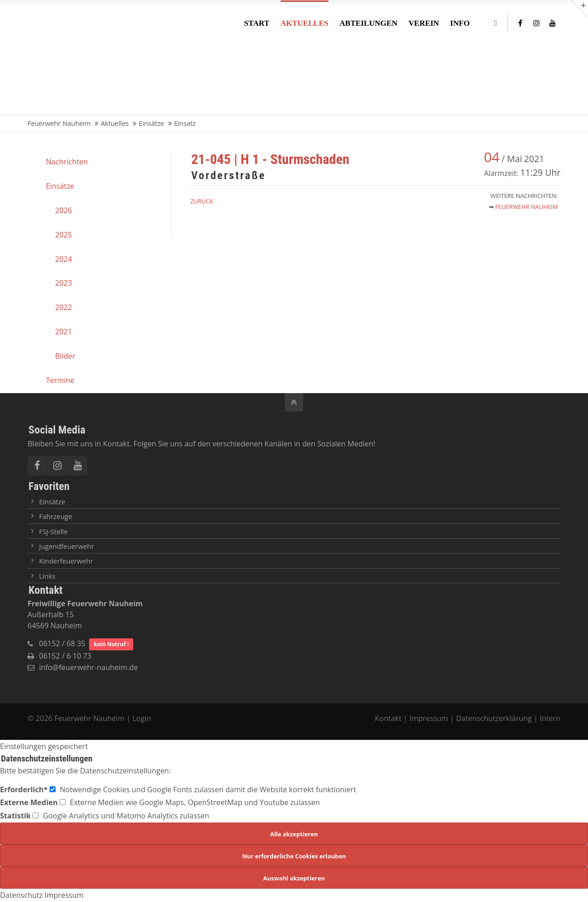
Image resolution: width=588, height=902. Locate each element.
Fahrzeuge (56, 516)
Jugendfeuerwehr (67, 546)
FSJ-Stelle (53, 531)
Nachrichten (67, 162)
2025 (64, 235)
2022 (64, 307)
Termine (60, 380)
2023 (64, 283)
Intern (550, 718)
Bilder (65, 356)
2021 (64, 332)
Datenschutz (21, 895)
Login (142, 718)
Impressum (429, 718)
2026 (64, 210)
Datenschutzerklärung (494, 718)
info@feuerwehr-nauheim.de (88, 667)
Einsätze (60, 186)
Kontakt (389, 718)
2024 (64, 259)
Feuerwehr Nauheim (526, 207)
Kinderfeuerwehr (66, 561)
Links (47, 576)
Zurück (202, 201)
